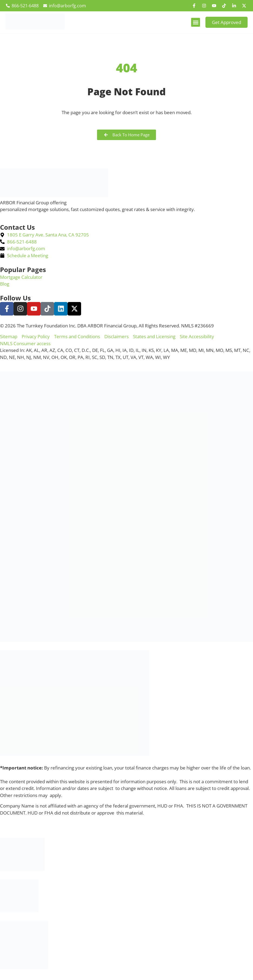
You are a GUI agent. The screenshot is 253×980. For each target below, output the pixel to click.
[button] (196, 22)
